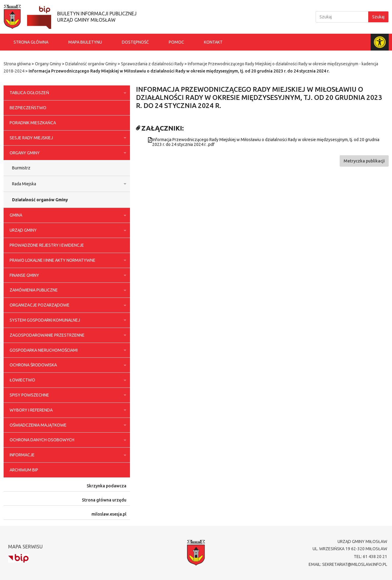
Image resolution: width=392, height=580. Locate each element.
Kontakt (213, 42)
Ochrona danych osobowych (67, 440)
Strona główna (31, 42)
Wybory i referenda (67, 410)
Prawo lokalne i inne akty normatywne (67, 260)
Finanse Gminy (67, 275)
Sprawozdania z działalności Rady (152, 64)
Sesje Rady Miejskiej (67, 138)
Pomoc (176, 42)
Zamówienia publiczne (67, 290)
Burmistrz (21, 168)
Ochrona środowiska (67, 365)
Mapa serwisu (25, 547)
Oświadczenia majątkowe (67, 425)
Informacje (67, 455)
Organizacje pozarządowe (67, 305)
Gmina (67, 215)
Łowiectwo (67, 380)
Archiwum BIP (24, 470)
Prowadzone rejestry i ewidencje (47, 245)
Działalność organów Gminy (91, 64)
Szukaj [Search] (378, 17)
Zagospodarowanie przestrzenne (67, 335)
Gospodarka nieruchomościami (67, 350)
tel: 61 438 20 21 (370, 557)
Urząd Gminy (67, 230)
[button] (364, 161)
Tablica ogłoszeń (67, 93)
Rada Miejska (68, 184)
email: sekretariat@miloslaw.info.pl (348, 564)
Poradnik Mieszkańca (33, 123)
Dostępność (135, 42)
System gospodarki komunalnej (67, 320)
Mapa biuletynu (85, 42)
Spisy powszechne (67, 395)
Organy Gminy (48, 64)
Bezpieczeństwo (28, 108)
